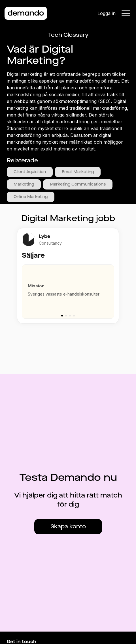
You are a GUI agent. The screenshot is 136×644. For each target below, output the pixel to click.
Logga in (107, 13)
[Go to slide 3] (70, 316)
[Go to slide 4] (74, 316)
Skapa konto (68, 526)
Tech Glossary (68, 35)
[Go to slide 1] (62, 316)
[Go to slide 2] (66, 316)
